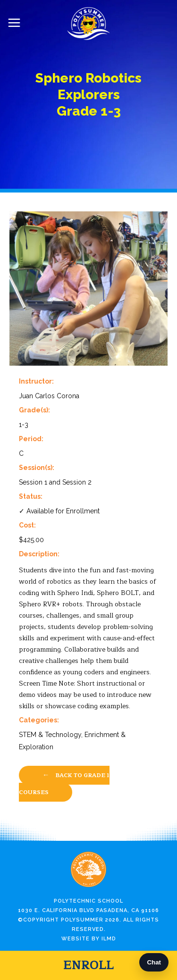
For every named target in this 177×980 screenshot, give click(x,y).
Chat (154, 962)
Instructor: (36, 381)
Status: (31, 496)
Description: (39, 554)
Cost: (27, 525)
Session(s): (37, 468)
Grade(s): (34, 410)
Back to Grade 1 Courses (64, 783)
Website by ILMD (89, 939)
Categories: (39, 720)
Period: (31, 439)
